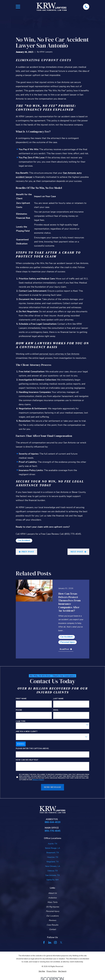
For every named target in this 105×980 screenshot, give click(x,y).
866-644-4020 (52, 822)
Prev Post (26, 552)
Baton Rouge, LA (53, 848)
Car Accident (24, 540)
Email (56, 710)
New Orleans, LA (53, 866)
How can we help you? (27, 760)
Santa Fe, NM (52, 880)
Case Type (21, 721)
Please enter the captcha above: (32, 749)
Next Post (78, 552)
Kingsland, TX (52, 862)
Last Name (58, 699)
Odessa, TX (52, 871)
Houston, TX (53, 857)
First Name (21, 699)
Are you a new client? (27, 732)
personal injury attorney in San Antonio (59, 354)
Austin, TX (52, 844)
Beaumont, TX (53, 853)
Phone (19, 710)
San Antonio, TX (52, 875)
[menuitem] (42, 971)
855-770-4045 (52, 831)
